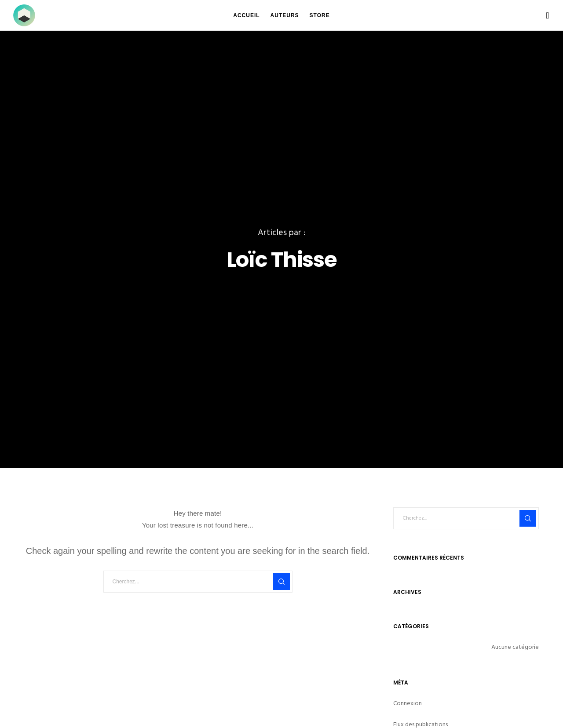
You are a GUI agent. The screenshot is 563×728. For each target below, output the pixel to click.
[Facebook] (542, 15)
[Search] (281, 582)
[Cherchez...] (198, 582)
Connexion (408, 703)
